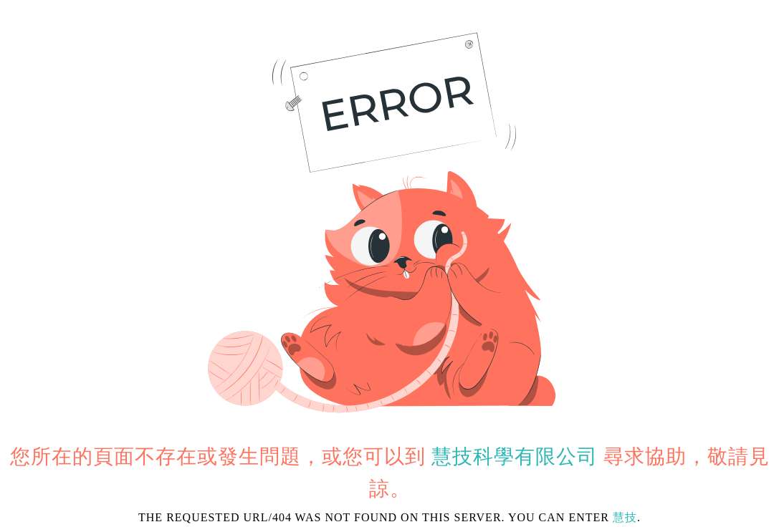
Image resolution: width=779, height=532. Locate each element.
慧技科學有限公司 (515, 456)
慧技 (625, 517)
